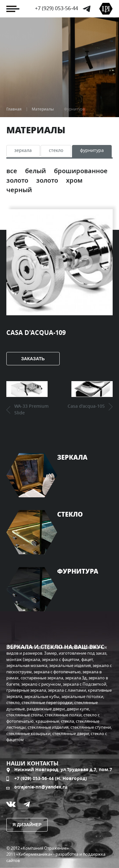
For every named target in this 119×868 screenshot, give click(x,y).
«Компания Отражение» (45, 849)
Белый (36, 171)
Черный (19, 190)
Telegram (87, 9)
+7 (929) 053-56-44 (56, 9)
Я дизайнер (27, 825)
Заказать (33, 359)
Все (13, 171)
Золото (48, 181)
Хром (74, 181)
